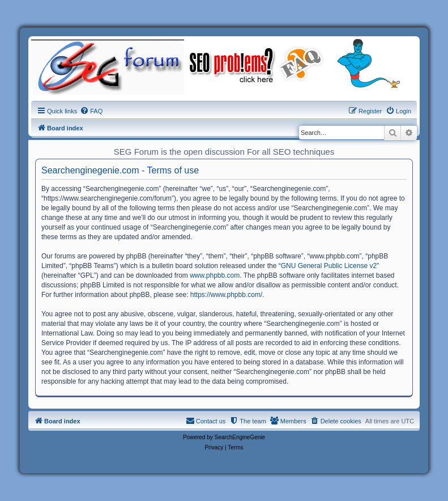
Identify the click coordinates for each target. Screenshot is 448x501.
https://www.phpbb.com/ (226, 295)
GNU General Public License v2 (329, 266)
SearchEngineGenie (240, 437)
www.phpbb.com (215, 275)
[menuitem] (91, 111)
